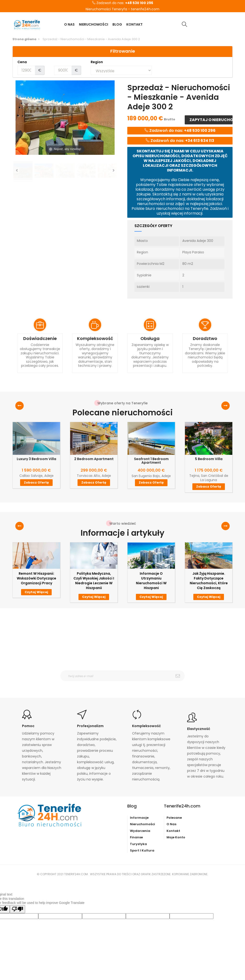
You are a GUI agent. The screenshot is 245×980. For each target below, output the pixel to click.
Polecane (174, 818)
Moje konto (176, 837)
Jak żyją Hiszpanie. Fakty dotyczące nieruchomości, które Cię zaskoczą (209, 581)
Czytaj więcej (36, 592)
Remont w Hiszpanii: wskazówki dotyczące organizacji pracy (36, 578)
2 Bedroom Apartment (94, 459)
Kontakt (173, 831)
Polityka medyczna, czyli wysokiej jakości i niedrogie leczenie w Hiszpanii (94, 581)
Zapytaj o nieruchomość (211, 120)
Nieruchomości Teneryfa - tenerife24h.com (122, 9)
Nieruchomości (142, 824)
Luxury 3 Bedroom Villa (36, 459)
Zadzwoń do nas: (123, 3)
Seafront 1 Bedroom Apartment (151, 461)
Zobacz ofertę (36, 482)
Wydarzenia (140, 831)
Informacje (139, 818)
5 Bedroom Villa (209, 459)
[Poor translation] (17, 909)
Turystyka (138, 844)
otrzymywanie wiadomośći (125, 684)
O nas (171, 824)
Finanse (136, 837)
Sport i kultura (142, 850)
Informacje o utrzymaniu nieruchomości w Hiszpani (151, 581)
